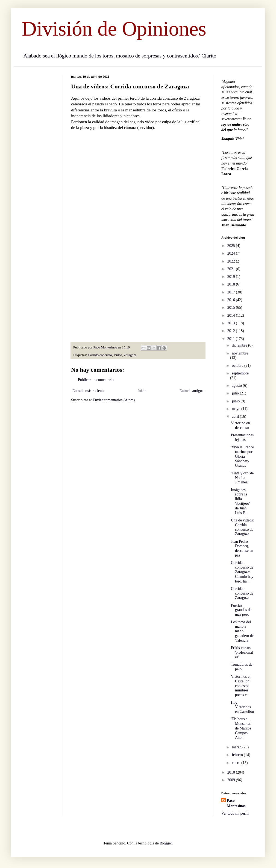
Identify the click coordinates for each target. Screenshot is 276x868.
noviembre (240, 353)
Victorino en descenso (240, 425)
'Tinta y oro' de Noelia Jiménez (242, 478)
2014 (232, 315)
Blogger (166, 843)
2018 (232, 284)
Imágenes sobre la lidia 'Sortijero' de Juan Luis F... (240, 501)
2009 (232, 780)
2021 (232, 269)
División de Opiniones (114, 29)
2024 (232, 253)
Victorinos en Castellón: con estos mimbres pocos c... (241, 686)
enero (237, 763)
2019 (232, 277)
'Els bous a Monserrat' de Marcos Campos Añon (241, 728)
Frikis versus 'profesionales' (242, 652)
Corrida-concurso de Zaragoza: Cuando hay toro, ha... (242, 572)
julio (236, 393)
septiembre (240, 373)
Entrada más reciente (88, 391)
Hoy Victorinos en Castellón (243, 707)
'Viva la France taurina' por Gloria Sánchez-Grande (242, 456)
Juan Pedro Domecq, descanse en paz (242, 548)
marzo (237, 747)
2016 (232, 300)
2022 (232, 261)
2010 (232, 772)
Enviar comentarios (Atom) (114, 400)
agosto (237, 386)
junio (236, 401)
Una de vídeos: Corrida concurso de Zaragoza (242, 527)
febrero (238, 755)
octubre (238, 366)
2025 (232, 246)
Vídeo (118, 355)
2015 (232, 308)
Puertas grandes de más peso (241, 610)
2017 (232, 292)
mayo (237, 409)
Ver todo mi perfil (235, 813)
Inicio (142, 391)
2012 (232, 331)
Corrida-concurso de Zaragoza (242, 593)
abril (236, 416)
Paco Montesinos (236, 803)
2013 (232, 323)
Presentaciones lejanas (242, 437)
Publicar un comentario (96, 380)
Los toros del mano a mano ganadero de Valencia (242, 631)
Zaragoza (130, 355)
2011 (232, 339)
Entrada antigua (192, 391)
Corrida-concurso (100, 355)
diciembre (240, 345)
